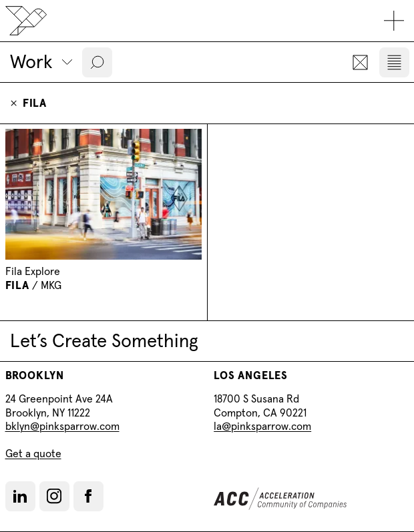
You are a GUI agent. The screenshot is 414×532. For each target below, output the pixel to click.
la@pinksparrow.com (262, 426)
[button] (97, 62)
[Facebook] (88, 496)
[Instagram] (54, 496)
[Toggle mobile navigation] (394, 21)
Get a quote (33, 453)
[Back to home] (26, 21)
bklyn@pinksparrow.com (62, 426)
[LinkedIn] (20, 496)
